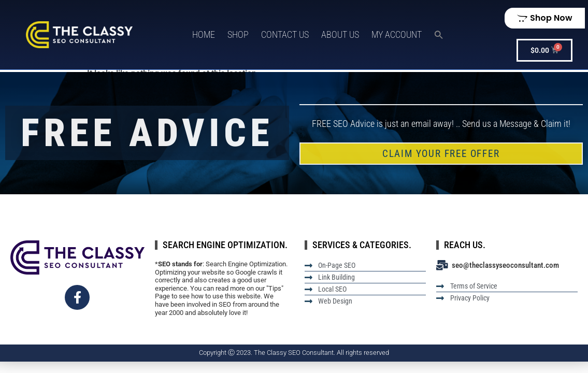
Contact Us (285, 34)
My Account (397, 34)
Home (204, 34)
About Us (340, 34)
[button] (439, 35)
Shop (238, 34)
